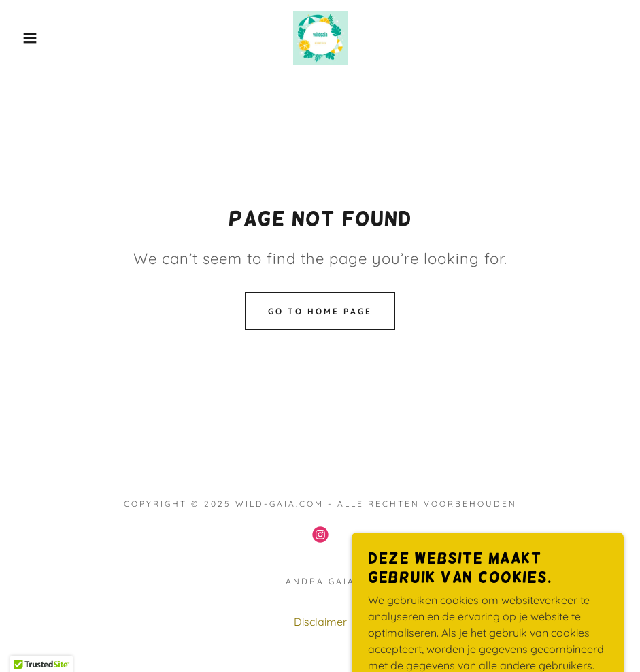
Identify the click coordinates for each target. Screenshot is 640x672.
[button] (32, 38)
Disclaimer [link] (320, 622)
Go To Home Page (320, 311)
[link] (320, 38)
